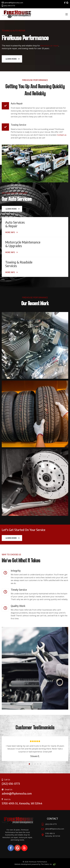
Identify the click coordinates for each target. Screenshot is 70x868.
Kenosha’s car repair (50, 46)
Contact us (62, 135)
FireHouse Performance (38, 862)
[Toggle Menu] (67, 14)
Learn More (11, 59)
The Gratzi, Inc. (48, 864)
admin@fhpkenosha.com (12, 3)
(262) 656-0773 (8, 6)
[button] (29, 764)
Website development (23, 864)
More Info (10, 232)
